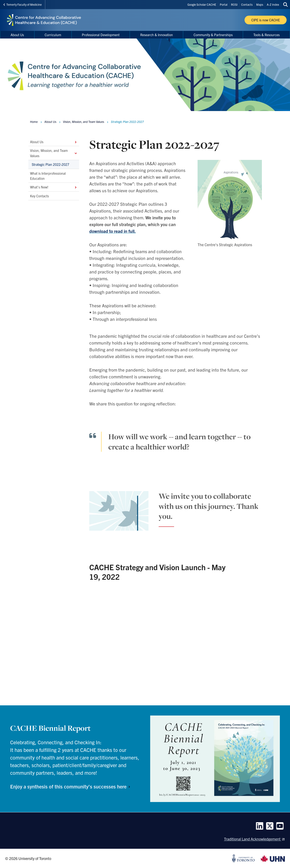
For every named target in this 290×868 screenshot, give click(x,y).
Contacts (247, 4)
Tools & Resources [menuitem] (267, 35)
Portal (224, 4)
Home (34, 122)
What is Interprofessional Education (48, 176)
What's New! (54, 187)
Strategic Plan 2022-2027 (50, 165)
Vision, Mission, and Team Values (54, 153)
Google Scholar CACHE (202, 4)
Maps (260, 4)
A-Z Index (273, 4)
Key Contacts (39, 196)
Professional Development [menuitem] (101, 35)
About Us (54, 142)
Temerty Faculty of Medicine (23, 4)
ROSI (234, 4)
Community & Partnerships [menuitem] (213, 35)
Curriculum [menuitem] (53, 35)
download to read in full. (113, 231)
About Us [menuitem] (17, 35)
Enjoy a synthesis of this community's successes (72, 786)
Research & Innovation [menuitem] (157, 35)
